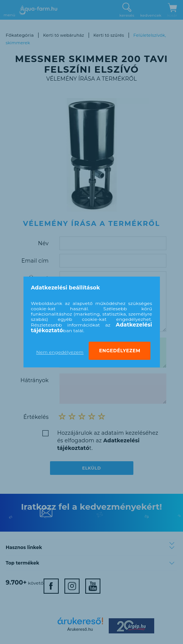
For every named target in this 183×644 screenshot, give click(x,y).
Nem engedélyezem (60, 352)
